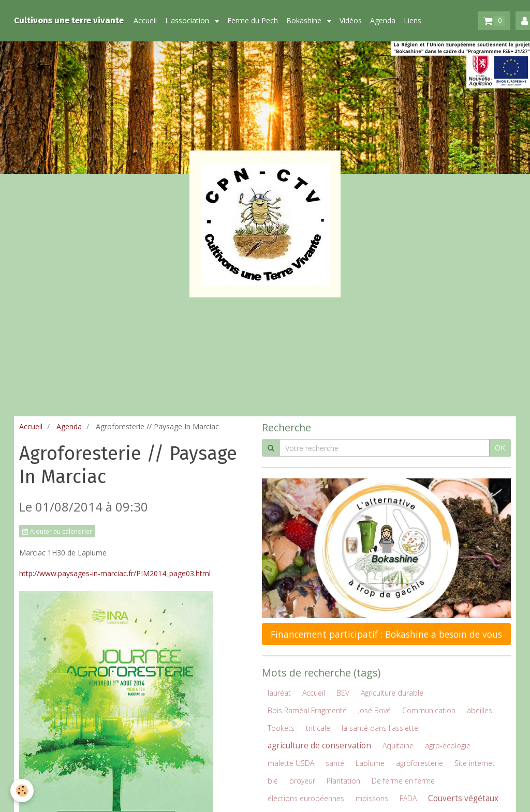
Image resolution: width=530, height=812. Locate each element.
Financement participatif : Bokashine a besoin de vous (386, 634)
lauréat (279, 693)
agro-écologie (448, 746)
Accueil (145, 20)
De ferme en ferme (403, 781)
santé (335, 763)
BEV (343, 693)
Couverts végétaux (463, 798)
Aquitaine (398, 746)
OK (500, 448)
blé (273, 781)
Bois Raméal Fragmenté (307, 710)
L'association (188, 20)
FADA (408, 798)
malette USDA (291, 763)
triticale (318, 728)
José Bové (374, 710)
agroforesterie (419, 763)
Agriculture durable (392, 693)
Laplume (370, 763)
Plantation (343, 781)
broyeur (302, 781)
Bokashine (305, 20)
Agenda (383, 20)
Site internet (475, 763)
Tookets (281, 728)
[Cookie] (22, 791)
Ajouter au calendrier (57, 531)
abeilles (480, 710)
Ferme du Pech (253, 20)
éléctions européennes (306, 798)
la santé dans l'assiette (380, 728)
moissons (372, 798)
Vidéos (351, 20)
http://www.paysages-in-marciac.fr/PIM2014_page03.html (115, 573)
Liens (413, 20)
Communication (429, 710)
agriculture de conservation (319, 746)
